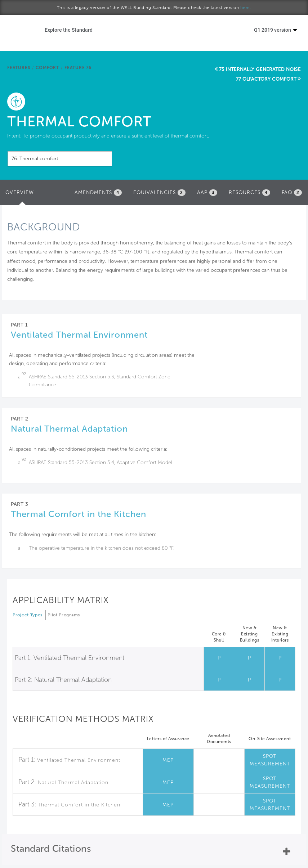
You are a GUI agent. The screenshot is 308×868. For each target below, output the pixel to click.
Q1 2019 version (276, 30)
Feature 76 (78, 68)
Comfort (47, 68)
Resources (249, 193)
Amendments (98, 193)
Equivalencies (159, 193)
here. (246, 8)
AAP (207, 193)
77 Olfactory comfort (266, 79)
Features (19, 68)
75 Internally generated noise (260, 69)
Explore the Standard (69, 30)
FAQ (292, 193)
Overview (21, 194)
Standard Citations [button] (51, 849)
